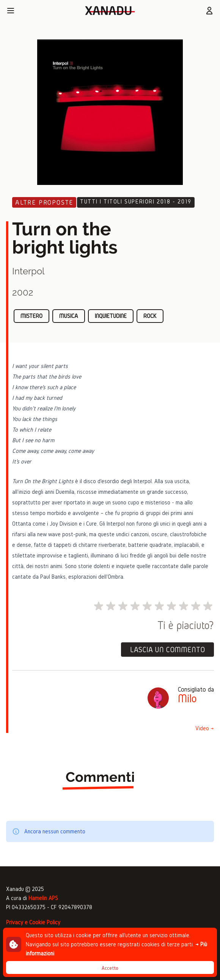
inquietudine (111, 316)
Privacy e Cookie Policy (33, 922)
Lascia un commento (167, 650)
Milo (187, 698)
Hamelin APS (43, 898)
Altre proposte (44, 202)
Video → (205, 728)
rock (150, 316)
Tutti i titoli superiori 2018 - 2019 (136, 201)
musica (69, 316)
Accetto (110, 968)
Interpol (28, 271)
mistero (31, 316)
